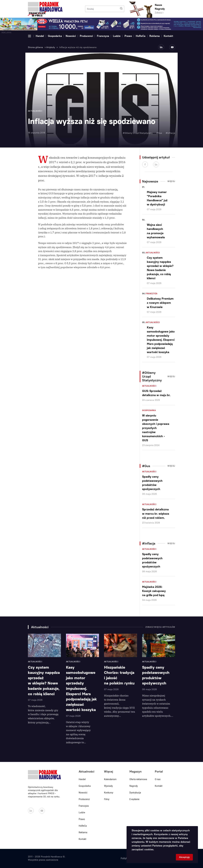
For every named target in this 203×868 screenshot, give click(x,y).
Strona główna (35, 47)
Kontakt (168, 36)
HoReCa (141, 36)
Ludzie (117, 36)
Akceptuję (184, 857)
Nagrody (134, 786)
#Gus (159, 133)
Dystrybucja (135, 793)
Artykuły (51, 47)
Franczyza (103, 36)
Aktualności (153, 253)
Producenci (86, 36)
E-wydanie (134, 799)
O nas (158, 779)
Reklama (155, 36)
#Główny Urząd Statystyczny (138, 133)
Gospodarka (55, 36)
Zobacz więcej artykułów (160, 627)
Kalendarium (110, 779)
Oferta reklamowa (138, 779)
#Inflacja (170, 133)
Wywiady (108, 786)
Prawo (128, 36)
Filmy (107, 799)
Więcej (171, 181)
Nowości (71, 36)
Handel (40, 36)
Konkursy (109, 793)
